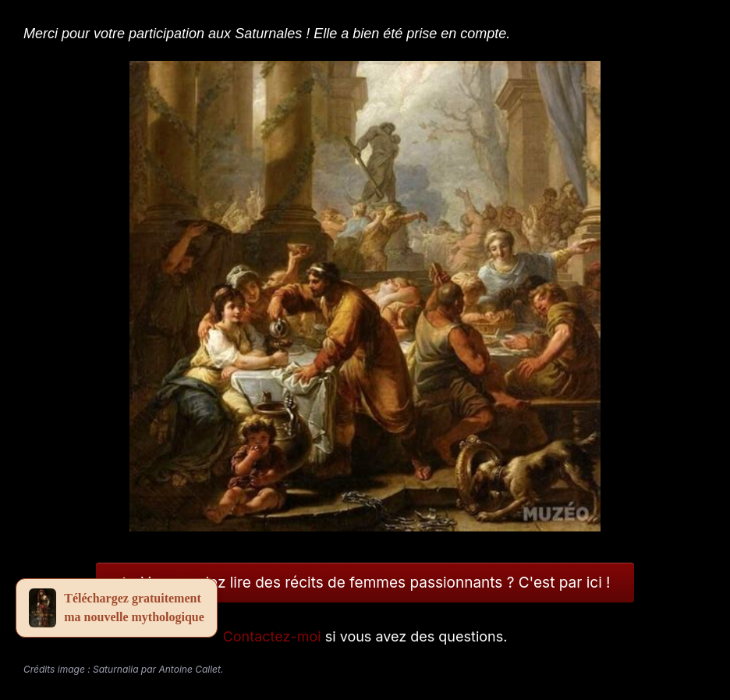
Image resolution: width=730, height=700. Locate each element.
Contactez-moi (272, 636)
